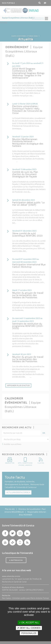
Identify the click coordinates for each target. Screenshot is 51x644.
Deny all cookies (29, 628)
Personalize (29, 633)
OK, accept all (29, 623)
